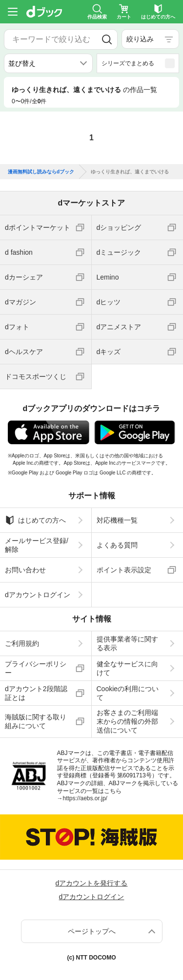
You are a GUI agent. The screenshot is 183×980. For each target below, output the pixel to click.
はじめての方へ (35, 520)
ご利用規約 (22, 643)
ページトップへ (92, 931)
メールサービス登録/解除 (37, 545)
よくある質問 (117, 545)
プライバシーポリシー (36, 668)
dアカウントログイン (38, 595)
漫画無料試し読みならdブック (41, 172)
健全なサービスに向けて (127, 668)
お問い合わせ (25, 570)
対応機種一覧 (117, 520)
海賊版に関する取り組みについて (36, 721)
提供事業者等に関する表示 (127, 643)
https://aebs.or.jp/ (85, 798)
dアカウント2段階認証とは (36, 693)
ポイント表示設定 (124, 570)
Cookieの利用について (128, 693)
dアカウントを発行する (92, 883)
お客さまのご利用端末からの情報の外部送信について (127, 721)
